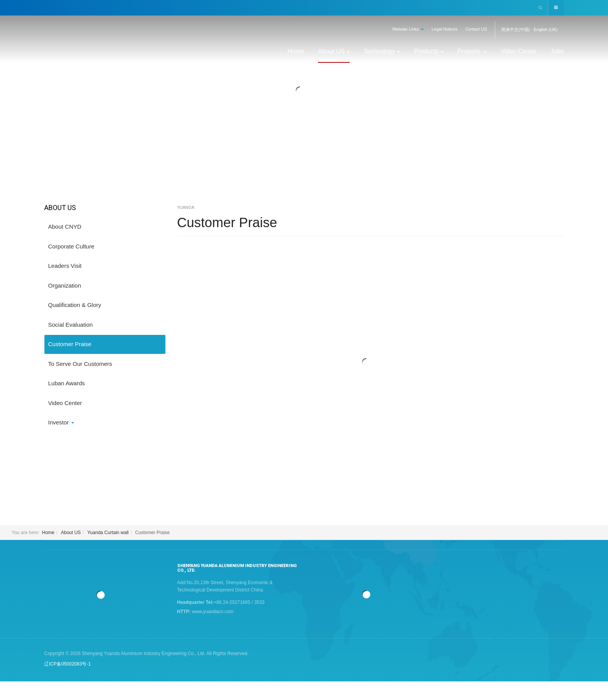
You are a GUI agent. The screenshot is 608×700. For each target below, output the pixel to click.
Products (429, 51)
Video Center (519, 51)
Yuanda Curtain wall (108, 533)
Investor (61, 422)
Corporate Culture (71, 246)
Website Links (408, 29)
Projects (472, 51)
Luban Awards (66, 383)
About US (334, 51)
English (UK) (546, 29)
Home (296, 51)
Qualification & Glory (75, 305)
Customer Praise (229, 222)
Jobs (557, 51)
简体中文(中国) (516, 29)
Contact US (476, 29)
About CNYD (65, 227)
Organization (65, 285)
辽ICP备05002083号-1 (67, 664)
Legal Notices (445, 29)
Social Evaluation (70, 325)
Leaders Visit (65, 266)
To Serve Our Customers (80, 364)
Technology (382, 51)
